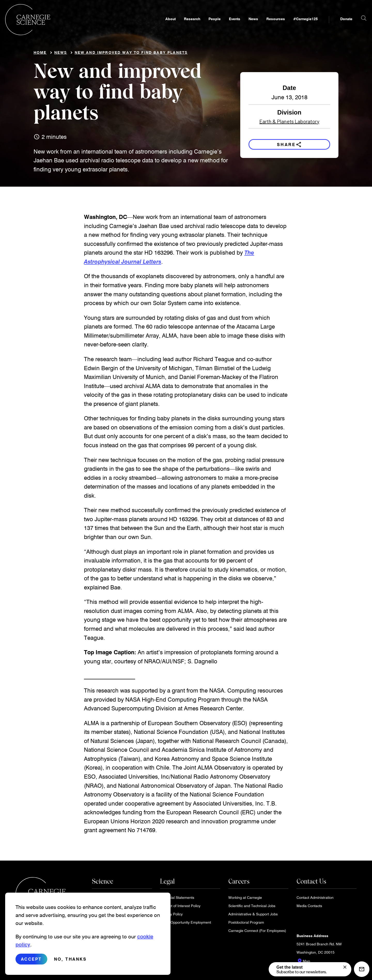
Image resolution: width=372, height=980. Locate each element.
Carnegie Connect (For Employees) (257, 933)
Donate (336, 25)
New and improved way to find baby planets (131, 54)
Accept (31, 961)
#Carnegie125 (295, 25)
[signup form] (345, 967)
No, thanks (70, 961)
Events (224, 25)
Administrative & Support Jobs (253, 916)
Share (289, 147)
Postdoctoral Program (246, 924)
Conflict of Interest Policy (180, 908)
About (160, 25)
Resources (265, 25)
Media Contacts (309, 908)
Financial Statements (177, 899)
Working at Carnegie (245, 899)
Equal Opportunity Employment (186, 924)
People (204, 25)
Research (182, 25)
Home (40, 54)
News (243, 25)
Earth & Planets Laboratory (289, 123)
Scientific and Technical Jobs (252, 908)
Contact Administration (315, 899)
